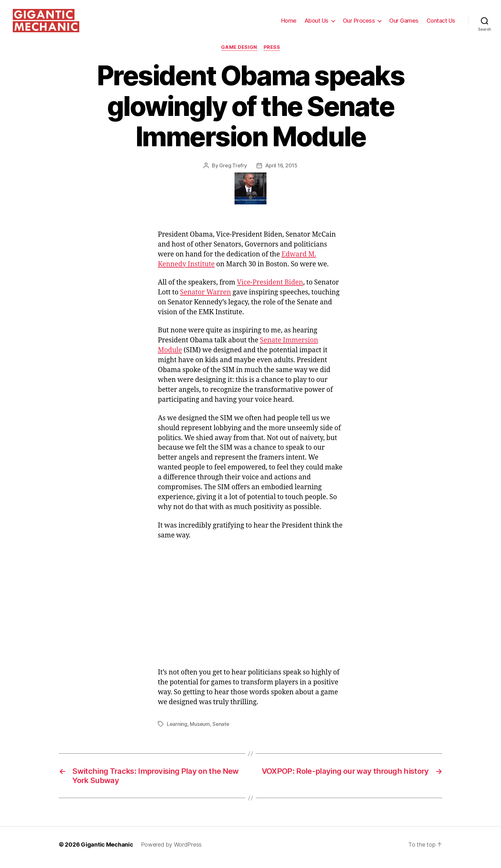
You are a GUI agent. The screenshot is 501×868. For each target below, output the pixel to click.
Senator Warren (206, 298)
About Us (316, 23)
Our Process (359, 23)
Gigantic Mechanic (107, 850)
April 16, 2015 (281, 171)
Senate (221, 729)
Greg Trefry (233, 171)
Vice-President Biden (270, 288)
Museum (200, 729)
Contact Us (441, 23)
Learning (177, 729)
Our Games (404, 23)
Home (289, 23)
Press (272, 53)
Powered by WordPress (171, 850)
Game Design (239, 53)
